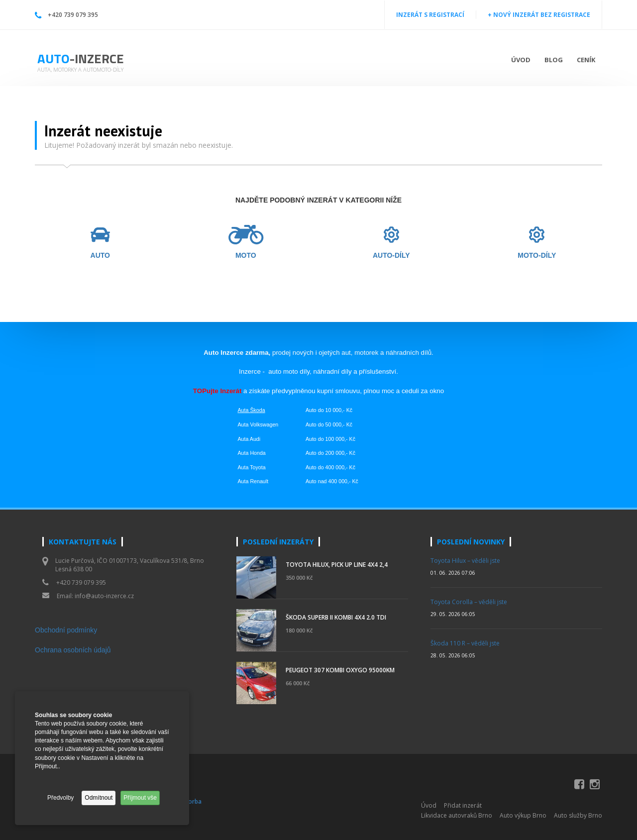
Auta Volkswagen (258, 424)
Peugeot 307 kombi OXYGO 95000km (340, 670)
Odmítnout (99, 798)
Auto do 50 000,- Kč (329, 424)
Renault (259, 481)
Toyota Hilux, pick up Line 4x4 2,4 (337, 565)
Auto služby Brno (578, 815)
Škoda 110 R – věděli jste (465, 643)
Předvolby (60, 798)
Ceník (586, 60)
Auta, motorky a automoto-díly (80, 69)
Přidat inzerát (463, 805)
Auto (81, 58)
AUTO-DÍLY (391, 256)
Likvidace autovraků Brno (457, 815)
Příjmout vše (140, 798)
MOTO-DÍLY (537, 256)
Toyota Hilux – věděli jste (465, 561)
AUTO (100, 256)
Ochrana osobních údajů (73, 650)
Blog (554, 60)
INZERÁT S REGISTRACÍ (430, 15)
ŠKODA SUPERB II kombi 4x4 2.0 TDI (336, 617)
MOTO (246, 256)
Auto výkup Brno (523, 815)
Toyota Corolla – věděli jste (469, 602)
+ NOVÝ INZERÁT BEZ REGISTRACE (539, 15)
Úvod (521, 60)
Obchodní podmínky (66, 630)
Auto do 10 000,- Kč (329, 410)
